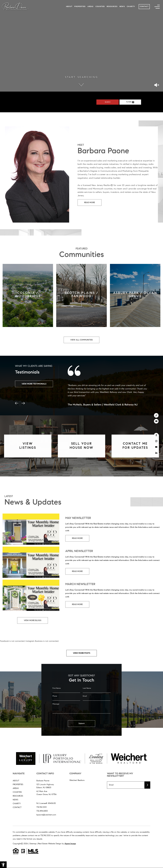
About (69, 7)
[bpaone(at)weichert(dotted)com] (156, 421)
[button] (3, 865)
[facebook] (156, 435)
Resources (112, 7)
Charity (131, 7)
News (122, 7)
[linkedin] (156, 453)
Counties (100, 7)
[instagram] (156, 441)
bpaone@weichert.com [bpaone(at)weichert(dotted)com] (46, 815)
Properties (80, 7)
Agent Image (70, 844)
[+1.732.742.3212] (156, 415)
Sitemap (33, 844)
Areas (90, 7)
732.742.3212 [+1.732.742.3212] (42, 807)
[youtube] (156, 447)
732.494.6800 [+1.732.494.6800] (42, 811)
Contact (144, 7)
